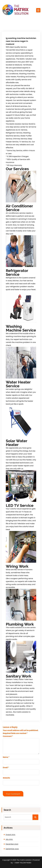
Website (6, 778)
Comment (8, 736)
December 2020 (12, 844)
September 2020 (12, 849)
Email (6, 768)
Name (6, 757)
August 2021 (10, 835)
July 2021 (9, 839)
